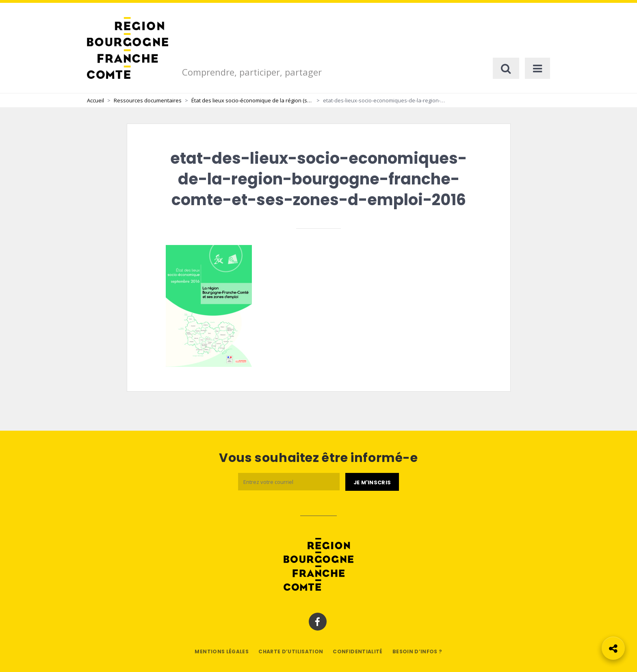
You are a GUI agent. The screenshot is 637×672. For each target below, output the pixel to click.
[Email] (289, 482)
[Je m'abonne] (372, 482)
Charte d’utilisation (291, 651)
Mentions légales (222, 651)
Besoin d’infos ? (417, 651)
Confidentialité (357, 651)
